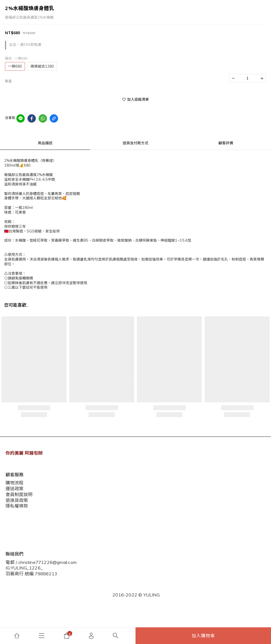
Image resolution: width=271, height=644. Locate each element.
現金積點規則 (17, 521)
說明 (9, 512)
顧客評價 (226, 143)
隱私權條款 (15, 529)
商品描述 (45, 143)
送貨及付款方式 (135, 143)
